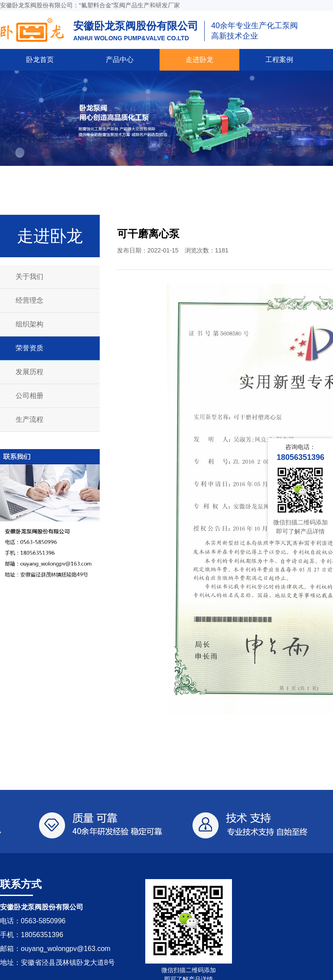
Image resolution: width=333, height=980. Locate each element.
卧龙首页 (40, 60)
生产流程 (29, 419)
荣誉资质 (29, 348)
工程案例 (279, 60)
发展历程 (29, 372)
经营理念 (29, 300)
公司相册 (29, 396)
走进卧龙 (199, 60)
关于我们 (29, 277)
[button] (160, 157)
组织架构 (29, 324)
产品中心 (120, 60)
